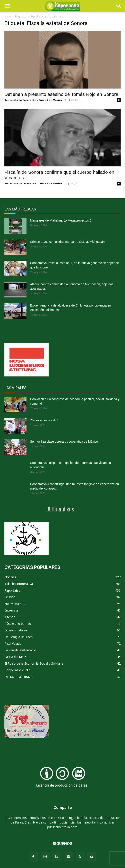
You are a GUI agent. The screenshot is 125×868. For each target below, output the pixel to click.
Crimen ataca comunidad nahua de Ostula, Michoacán (67, 242)
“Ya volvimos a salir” (44, 420)
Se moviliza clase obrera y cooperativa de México (64, 442)
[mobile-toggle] (8, 6)
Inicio (8, 16)
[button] (119, 6)
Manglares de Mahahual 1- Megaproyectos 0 (61, 220)
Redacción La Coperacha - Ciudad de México (33, 100)
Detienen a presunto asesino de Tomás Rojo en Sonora (61, 94)
